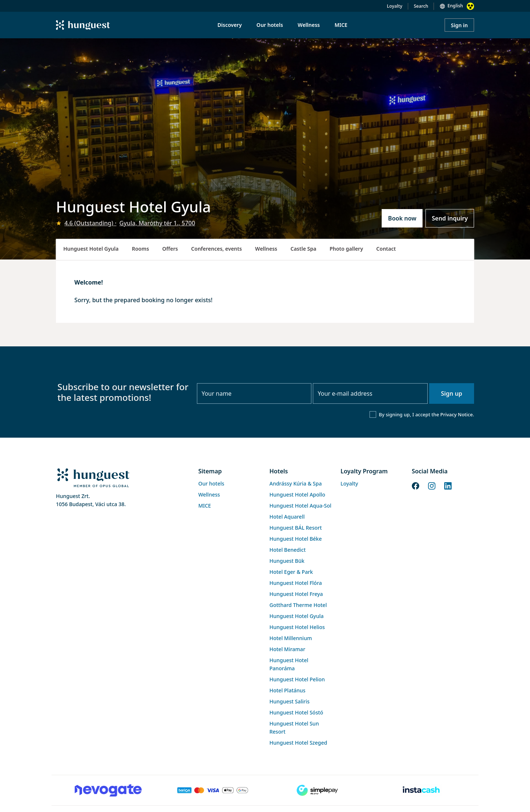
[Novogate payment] (108, 790)
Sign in (459, 25)
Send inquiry (450, 218)
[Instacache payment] (422, 790)
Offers (170, 249)
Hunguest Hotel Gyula (91, 249)
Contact (386, 249)
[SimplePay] (317, 790)
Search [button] (421, 6)
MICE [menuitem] (341, 25)
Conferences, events (216, 249)
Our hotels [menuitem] (270, 25)
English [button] (455, 6)
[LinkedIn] (448, 486)
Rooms (140, 249)
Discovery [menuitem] (230, 25)
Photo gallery (346, 249)
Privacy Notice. (457, 414)
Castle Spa (303, 249)
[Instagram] (432, 486)
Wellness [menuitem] (309, 25)
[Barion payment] (213, 790)
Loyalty (395, 6)
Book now (402, 218)
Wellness (266, 249)
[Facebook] (416, 486)
